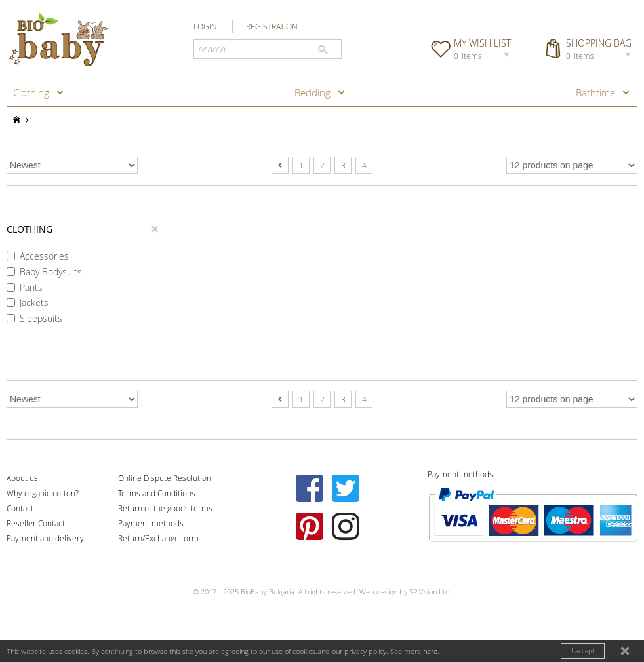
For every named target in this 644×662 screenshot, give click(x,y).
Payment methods (151, 523)
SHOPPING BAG (600, 49)
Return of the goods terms (165, 508)
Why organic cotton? (43, 493)
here (430, 651)
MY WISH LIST (483, 49)
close (626, 652)
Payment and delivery (45, 538)
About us (22, 478)
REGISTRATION (272, 26)
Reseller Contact (36, 523)
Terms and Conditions (157, 493)
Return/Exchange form (158, 538)
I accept (583, 651)
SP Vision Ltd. (431, 592)
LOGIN (205, 26)
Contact (20, 508)
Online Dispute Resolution (165, 478)
